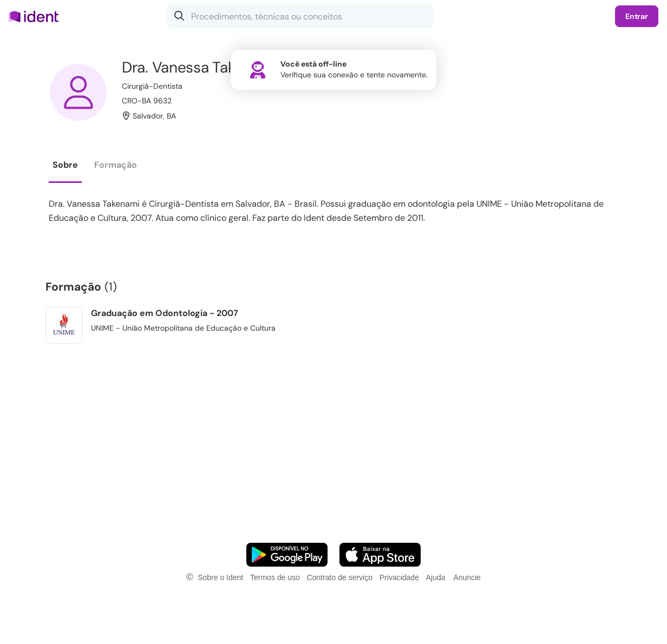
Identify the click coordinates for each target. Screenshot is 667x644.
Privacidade (399, 577)
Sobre (65, 165)
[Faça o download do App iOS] (380, 555)
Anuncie (467, 577)
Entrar (637, 16)
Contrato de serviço (340, 577)
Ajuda (436, 577)
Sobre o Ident (220, 577)
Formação (116, 165)
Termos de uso (275, 577)
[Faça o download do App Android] (287, 555)
